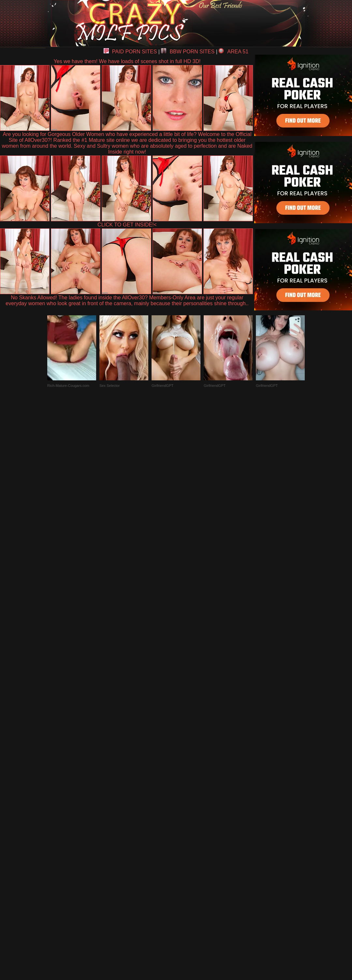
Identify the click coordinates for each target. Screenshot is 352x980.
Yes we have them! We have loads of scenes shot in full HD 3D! (127, 61)
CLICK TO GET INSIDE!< (127, 225)
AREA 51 (234, 52)
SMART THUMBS (188, 829)
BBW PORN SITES (188, 52)
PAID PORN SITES (130, 52)
